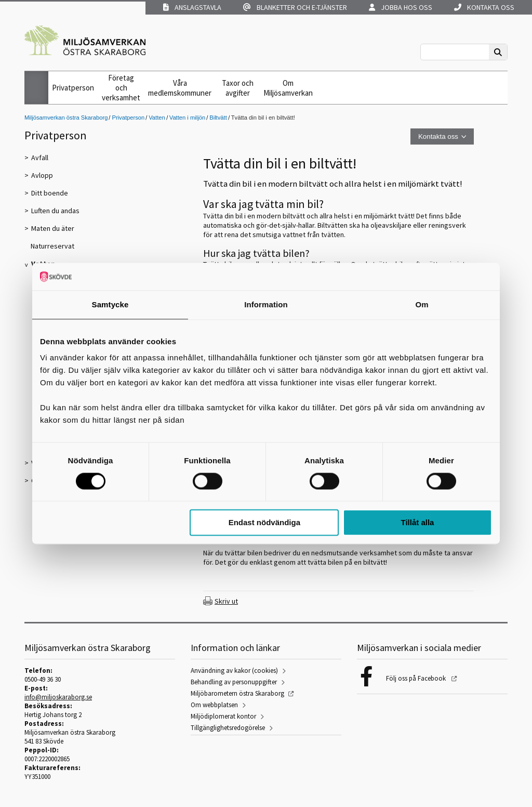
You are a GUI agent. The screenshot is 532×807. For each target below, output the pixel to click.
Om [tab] (422, 304)
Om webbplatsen (214, 705)
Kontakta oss (484, 7)
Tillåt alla (417, 523)
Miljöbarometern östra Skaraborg (237, 693)
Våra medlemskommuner (180, 88)
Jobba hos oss (401, 7)
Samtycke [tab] (110, 304)
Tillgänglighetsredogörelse (228, 728)
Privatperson (73, 88)
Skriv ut (226, 601)
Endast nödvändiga (264, 523)
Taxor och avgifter (238, 88)
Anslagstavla (192, 7)
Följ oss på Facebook (417, 678)
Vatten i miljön (187, 118)
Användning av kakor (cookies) (234, 671)
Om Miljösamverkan (288, 88)
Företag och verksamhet (121, 88)
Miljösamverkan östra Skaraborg (66, 118)
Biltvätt (218, 118)
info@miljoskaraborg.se (58, 697)
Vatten (157, 118)
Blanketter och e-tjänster (295, 7)
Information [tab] (266, 304)
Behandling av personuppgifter (234, 682)
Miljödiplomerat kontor (223, 716)
